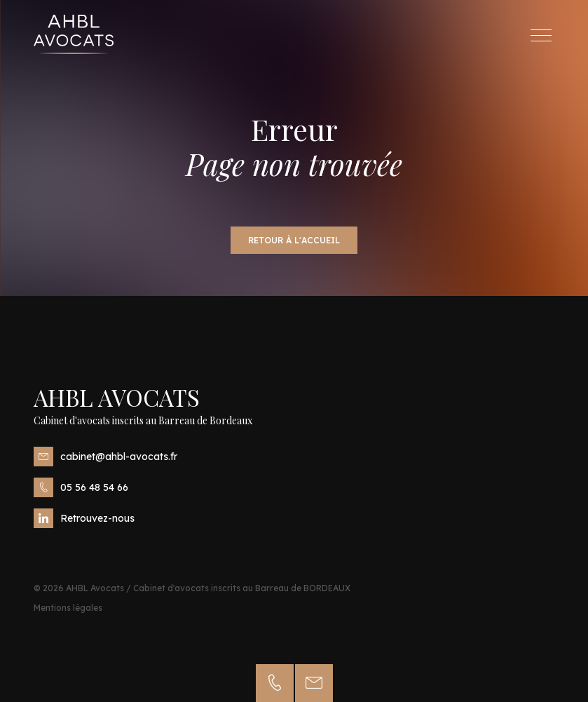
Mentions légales (68, 608)
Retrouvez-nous (84, 518)
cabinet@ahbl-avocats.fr (105, 457)
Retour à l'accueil (294, 240)
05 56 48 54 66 (81, 487)
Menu (545, 35)
